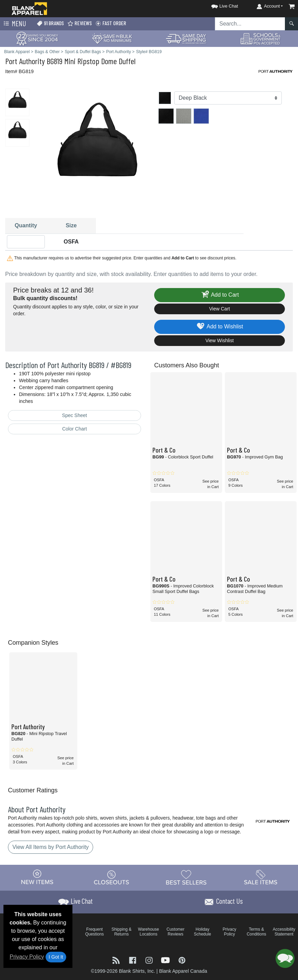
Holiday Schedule (202, 932)
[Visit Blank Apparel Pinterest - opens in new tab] (182, 959)
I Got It (56, 957)
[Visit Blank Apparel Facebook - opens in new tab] (133, 959)
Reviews (80, 23)
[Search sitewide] (250, 24)
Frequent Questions (95, 932)
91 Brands (50, 23)
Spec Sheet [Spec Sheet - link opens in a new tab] (74, 415)
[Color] (228, 98)
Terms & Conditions (256, 932)
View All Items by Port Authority (51, 847)
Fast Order (111, 23)
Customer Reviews (176, 932)
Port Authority (25, 61)
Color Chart (74, 429)
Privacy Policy (27, 957)
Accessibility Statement (284, 932)
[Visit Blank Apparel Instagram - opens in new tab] (150, 959)
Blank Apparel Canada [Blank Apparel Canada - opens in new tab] (183, 971)
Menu (14, 24)
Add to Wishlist (220, 327)
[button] (218, 5)
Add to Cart (220, 295)
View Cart (219, 309)
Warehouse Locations (148, 932)
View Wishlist (219, 340)
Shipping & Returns (121, 932)
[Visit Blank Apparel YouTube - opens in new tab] (166, 959)
